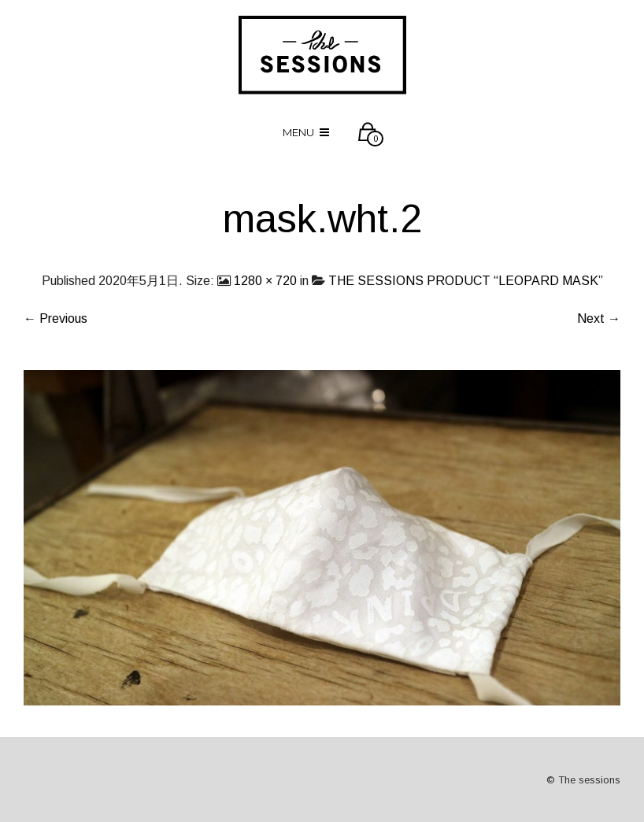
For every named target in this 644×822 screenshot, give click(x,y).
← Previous (56, 318)
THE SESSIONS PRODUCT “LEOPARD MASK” (466, 281)
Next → (599, 318)
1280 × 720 (265, 281)
